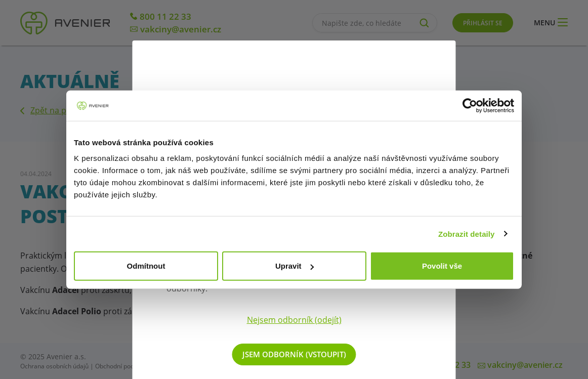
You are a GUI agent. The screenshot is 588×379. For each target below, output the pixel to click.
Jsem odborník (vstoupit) (294, 354)
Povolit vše (442, 266)
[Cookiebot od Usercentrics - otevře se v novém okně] (470, 105)
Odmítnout (146, 266)
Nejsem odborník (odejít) (294, 320)
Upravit (295, 266)
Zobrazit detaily (467, 234)
